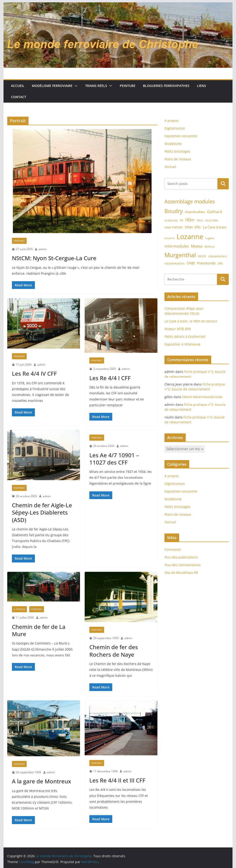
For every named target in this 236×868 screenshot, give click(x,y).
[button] (75, 86)
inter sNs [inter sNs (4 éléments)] (193, 227)
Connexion (173, 549)
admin (42, 249)
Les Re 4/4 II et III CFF (117, 780)
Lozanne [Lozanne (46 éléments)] (190, 237)
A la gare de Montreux (42, 781)
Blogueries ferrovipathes (166, 86)
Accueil (18, 86)
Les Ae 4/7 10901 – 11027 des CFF (114, 459)
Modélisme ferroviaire (52, 86)
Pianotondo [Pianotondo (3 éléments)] (206, 263)
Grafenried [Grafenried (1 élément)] (171, 220)
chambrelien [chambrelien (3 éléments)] (195, 212)
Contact (19, 97)
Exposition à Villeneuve (182, 344)
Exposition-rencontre (181, 136)
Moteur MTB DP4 (178, 329)
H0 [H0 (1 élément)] (182, 220)
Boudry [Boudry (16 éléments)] (174, 211)
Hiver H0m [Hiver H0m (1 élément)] (212, 220)
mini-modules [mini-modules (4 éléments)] (177, 246)
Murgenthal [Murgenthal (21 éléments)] (180, 255)
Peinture (128, 86)
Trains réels (96, 86)
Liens (202, 86)
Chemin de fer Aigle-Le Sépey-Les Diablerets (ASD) (42, 512)
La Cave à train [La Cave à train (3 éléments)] (215, 227)
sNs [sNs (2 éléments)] (220, 263)
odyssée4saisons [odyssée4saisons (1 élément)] (174, 263)
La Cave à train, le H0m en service (191, 321)
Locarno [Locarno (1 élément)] (169, 238)
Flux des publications (181, 557)
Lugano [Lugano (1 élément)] (210, 238)
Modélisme (173, 144)
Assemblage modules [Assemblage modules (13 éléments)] (190, 201)
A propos (19, 609)
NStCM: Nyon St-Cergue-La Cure (54, 258)
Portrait (19, 241)
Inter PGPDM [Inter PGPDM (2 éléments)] (174, 227)
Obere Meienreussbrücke (202, 397)
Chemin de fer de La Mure (39, 630)
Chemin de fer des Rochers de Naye (114, 651)
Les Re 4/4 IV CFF (34, 373)
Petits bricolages (177, 151)
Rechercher (223, 184)
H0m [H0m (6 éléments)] (190, 220)
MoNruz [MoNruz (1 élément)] (210, 247)
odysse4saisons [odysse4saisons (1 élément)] (218, 256)
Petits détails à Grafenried (185, 337)
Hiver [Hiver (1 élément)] (200, 220)
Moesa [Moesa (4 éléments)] (197, 246)
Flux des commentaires (183, 565)
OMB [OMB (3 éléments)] (191, 263)
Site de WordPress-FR (181, 573)
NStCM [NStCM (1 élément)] (202, 256)
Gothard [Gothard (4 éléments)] (214, 212)
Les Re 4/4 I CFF (110, 378)
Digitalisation (175, 128)
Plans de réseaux (178, 159)
